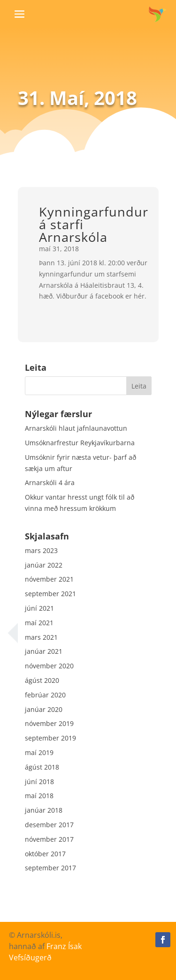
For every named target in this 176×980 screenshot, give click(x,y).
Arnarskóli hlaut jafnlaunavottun (76, 428)
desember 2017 (49, 825)
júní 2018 (39, 782)
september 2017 (50, 868)
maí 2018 (39, 796)
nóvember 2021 (49, 579)
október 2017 (45, 854)
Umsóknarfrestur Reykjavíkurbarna (80, 443)
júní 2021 (39, 608)
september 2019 (50, 738)
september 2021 (50, 594)
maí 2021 (39, 623)
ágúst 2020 (42, 680)
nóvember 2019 (49, 723)
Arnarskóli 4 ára (50, 483)
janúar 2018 (44, 810)
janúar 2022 (44, 565)
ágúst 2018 (42, 767)
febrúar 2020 (45, 695)
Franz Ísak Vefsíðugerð (45, 952)
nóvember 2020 (49, 666)
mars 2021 (41, 637)
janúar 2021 (44, 651)
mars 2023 (41, 550)
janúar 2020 (44, 709)
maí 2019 (39, 752)
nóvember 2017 (49, 839)
